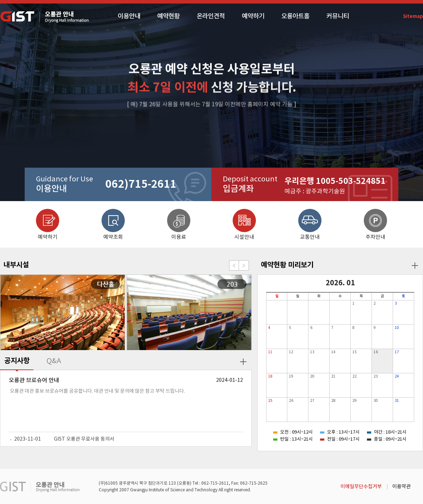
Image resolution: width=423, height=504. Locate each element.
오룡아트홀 (295, 16)
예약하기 (253, 16)
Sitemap (413, 17)
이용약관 (401, 487)
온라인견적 (211, 16)
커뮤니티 (338, 16)
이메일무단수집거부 (361, 487)
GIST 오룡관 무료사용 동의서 (84, 439)
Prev (234, 265)
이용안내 (129, 16)
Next (244, 265)
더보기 (243, 362)
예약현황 (168, 16)
